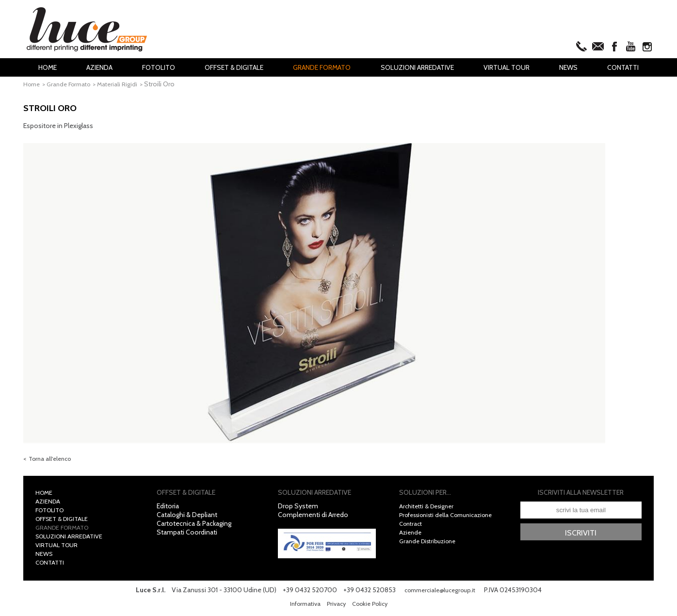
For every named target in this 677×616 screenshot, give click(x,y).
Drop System (298, 509)
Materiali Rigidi (127, 84)
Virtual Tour (507, 67)
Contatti (623, 67)
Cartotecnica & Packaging (194, 527)
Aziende (411, 535)
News (568, 67)
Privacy (335, 607)
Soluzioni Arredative (417, 67)
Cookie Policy (372, 607)
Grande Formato (322, 67)
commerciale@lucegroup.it (440, 593)
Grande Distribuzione (431, 544)
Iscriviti (581, 536)
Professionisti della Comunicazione (452, 518)
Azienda (99, 67)
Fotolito (159, 67)
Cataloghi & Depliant (187, 518)
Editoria (168, 509)
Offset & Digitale (234, 67)
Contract (412, 527)
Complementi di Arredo (313, 518)
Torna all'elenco (53, 461)
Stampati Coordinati (187, 535)
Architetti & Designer (430, 509)
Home (48, 67)
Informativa (301, 607)
